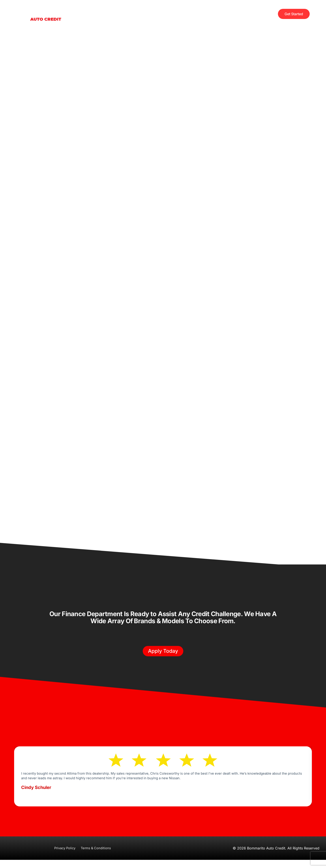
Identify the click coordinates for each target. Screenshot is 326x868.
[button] (163, 655)
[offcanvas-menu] (270, 14)
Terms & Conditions (97, 856)
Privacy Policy (64, 856)
